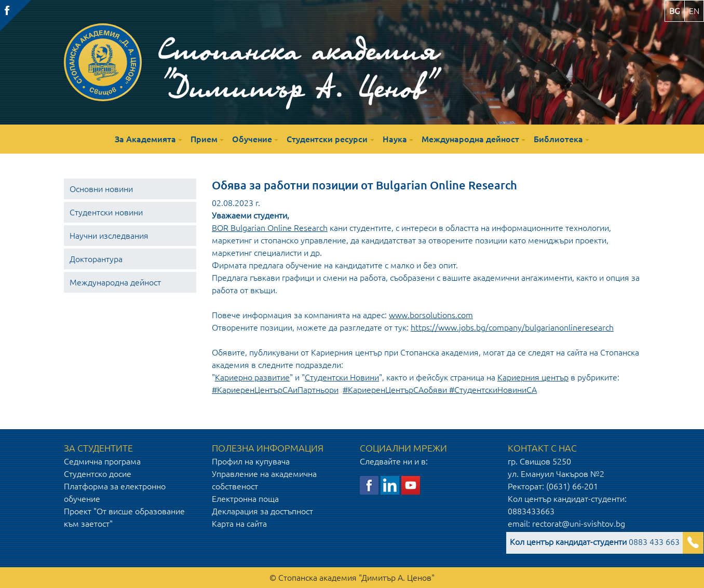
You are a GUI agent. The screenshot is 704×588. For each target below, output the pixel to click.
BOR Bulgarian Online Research (270, 228)
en (694, 11)
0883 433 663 (595, 542)
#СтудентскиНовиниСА (493, 390)
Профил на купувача (251, 461)
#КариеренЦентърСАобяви (395, 390)
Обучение (252, 139)
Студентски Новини (342, 377)
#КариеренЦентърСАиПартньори (275, 390)
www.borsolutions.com (431, 315)
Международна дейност (470, 139)
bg (675, 11)
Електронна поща (245, 499)
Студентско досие (98, 474)
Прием (204, 139)
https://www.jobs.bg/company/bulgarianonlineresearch (512, 327)
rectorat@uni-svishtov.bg (579, 524)
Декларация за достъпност (262, 511)
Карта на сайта (239, 524)
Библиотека (558, 139)
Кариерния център (533, 377)
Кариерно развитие (252, 377)
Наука (395, 139)
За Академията (145, 139)
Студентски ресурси (327, 139)
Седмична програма (102, 461)
